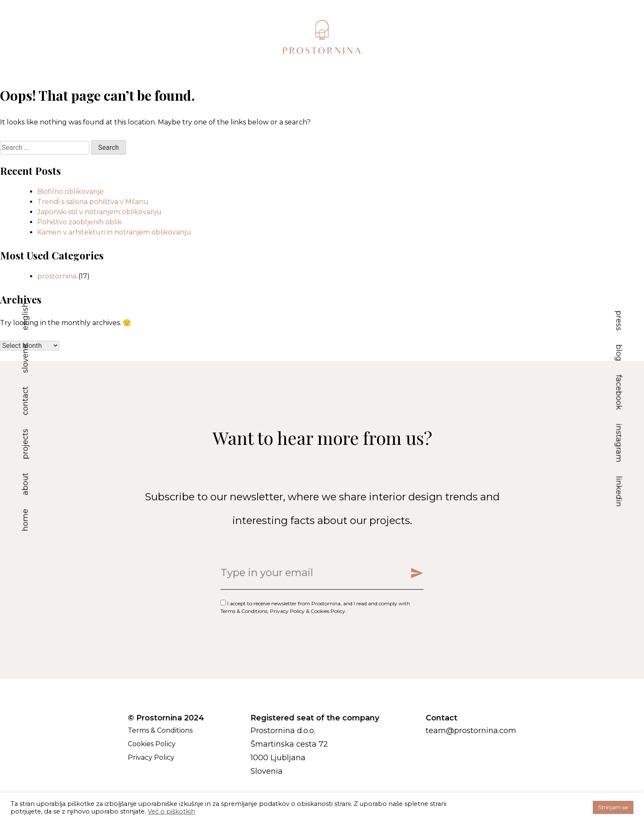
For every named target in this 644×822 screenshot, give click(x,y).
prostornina (57, 276)
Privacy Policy (287, 611)
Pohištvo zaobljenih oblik (80, 222)
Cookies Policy (328, 611)
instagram (619, 443)
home (25, 520)
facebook (619, 392)
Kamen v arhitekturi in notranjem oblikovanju (114, 232)
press (619, 320)
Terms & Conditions (244, 611)
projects (25, 444)
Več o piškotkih (171, 811)
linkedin (619, 491)
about (25, 484)
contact (25, 401)
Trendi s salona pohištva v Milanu (93, 202)
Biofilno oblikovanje (70, 192)
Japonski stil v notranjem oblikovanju (99, 212)
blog (619, 353)
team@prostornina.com (471, 731)
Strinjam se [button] (613, 807)
